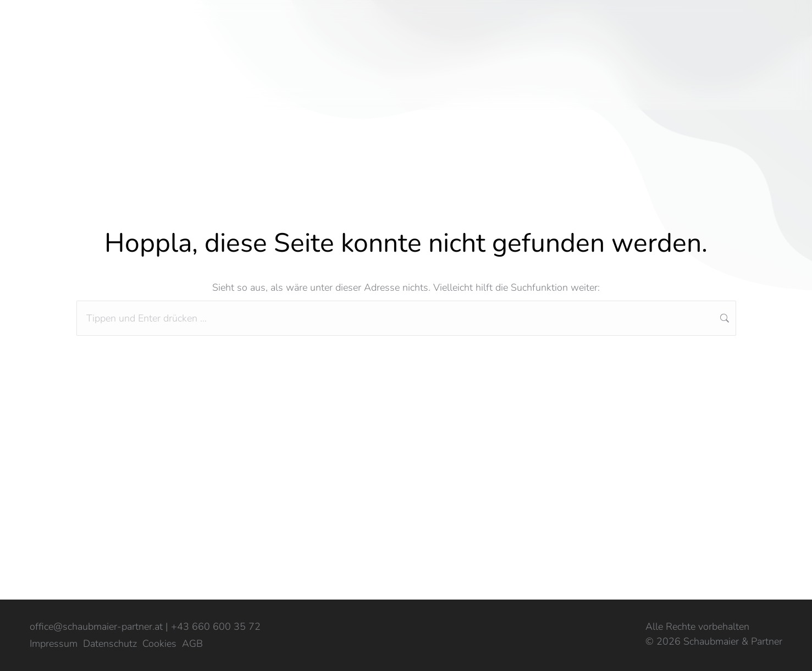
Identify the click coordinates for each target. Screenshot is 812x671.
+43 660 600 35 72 (216, 626)
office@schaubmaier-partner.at (96, 626)
